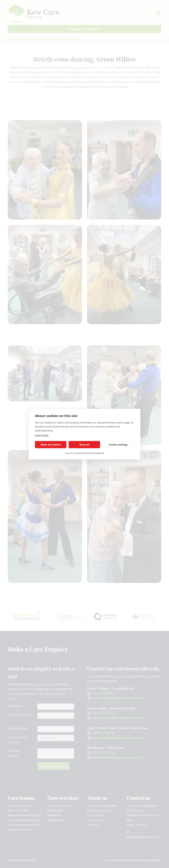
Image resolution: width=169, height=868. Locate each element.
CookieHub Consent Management (90, 453)
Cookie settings (118, 445)
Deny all (84, 445)
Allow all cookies (51, 445)
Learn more (42, 435)
